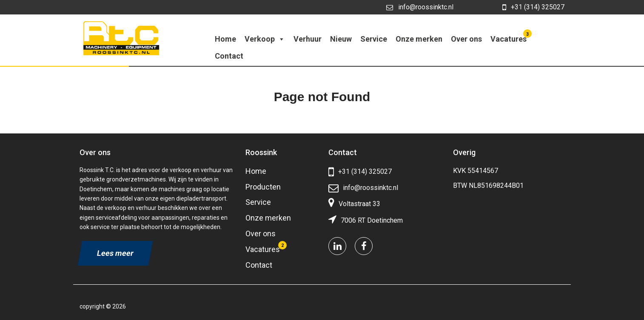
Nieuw (341, 39)
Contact (229, 56)
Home (225, 39)
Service (374, 39)
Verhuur (308, 39)
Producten (263, 187)
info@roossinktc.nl (420, 7)
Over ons (466, 39)
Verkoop (265, 39)
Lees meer (115, 253)
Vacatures (510, 37)
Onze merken (419, 39)
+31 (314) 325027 (533, 7)
